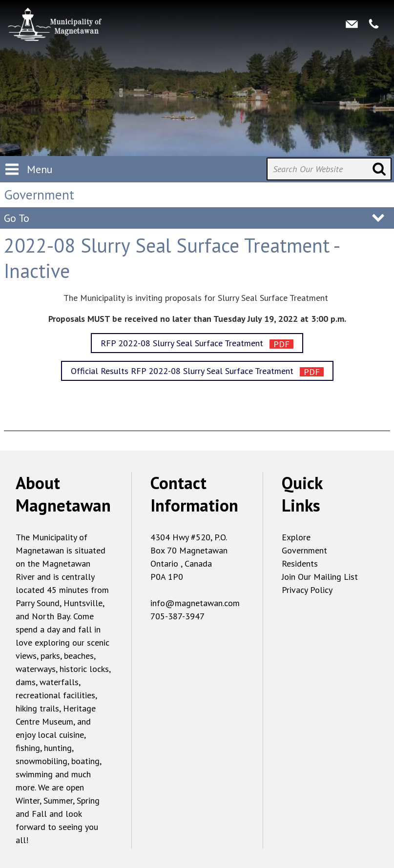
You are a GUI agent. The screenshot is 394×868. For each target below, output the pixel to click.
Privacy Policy (307, 590)
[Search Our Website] (329, 169)
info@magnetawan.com (195, 603)
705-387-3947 (177, 616)
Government (304, 550)
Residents (300, 563)
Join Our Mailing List (320, 577)
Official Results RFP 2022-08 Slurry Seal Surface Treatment (183, 371)
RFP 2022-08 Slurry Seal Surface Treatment (183, 343)
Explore (296, 537)
